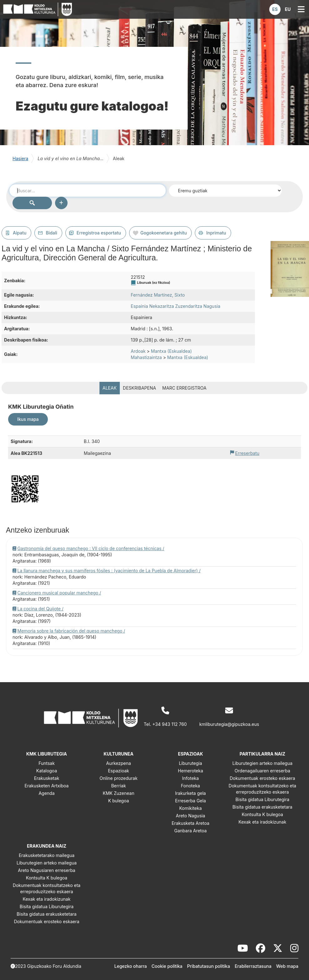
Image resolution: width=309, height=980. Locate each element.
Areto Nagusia (190, 816)
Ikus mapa (28, 419)
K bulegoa (119, 801)
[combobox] (88, 190)
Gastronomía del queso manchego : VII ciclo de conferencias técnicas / (91, 548)
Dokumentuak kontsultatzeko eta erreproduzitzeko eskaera (262, 789)
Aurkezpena (118, 763)
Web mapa (287, 966)
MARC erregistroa (184, 388)
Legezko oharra (131, 966)
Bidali (51, 233)
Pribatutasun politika (208, 966)
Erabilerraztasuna (253, 966)
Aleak (110, 388)
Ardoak (138, 351)
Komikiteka (190, 808)
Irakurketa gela (190, 793)
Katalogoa (47, 771)
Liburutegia (190, 763)
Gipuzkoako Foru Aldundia (54, 966)
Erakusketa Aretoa (191, 823)
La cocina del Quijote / (41, 609)
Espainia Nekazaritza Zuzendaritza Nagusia (175, 306)
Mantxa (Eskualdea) (172, 351)
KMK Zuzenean (119, 793)
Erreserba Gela (191, 801)
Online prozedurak (118, 778)
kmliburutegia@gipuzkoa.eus (229, 724)
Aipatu (20, 233)
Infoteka (190, 778)
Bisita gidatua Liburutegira (262, 799)
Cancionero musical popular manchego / (59, 593)
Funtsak (47, 763)
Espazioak (119, 771)
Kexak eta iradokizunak (263, 822)
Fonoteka (191, 786)
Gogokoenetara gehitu (164, 233)
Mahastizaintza (146, 357)
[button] (275, 9)
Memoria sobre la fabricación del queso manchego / (71, 631)
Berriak (118, 786)
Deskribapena (139, 388)
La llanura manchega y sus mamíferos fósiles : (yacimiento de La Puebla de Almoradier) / (109, 571)
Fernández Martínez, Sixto (158, 295)
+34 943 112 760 (170, 724)
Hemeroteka (191, 771)
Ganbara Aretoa (190, 831)
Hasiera (20, 158)
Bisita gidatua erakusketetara (262, 807)
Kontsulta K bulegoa (262, 814)
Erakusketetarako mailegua (47, 855)
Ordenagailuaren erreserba (262, 771)
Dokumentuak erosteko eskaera (262, 778)
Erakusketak (47, 778)
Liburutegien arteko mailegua (262, 763)
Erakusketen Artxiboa (47, 786)
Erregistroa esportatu (99, 233)
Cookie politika (167, 966)
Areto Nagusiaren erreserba (46, 870)
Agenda (46, 793)
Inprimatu (216, 233)
